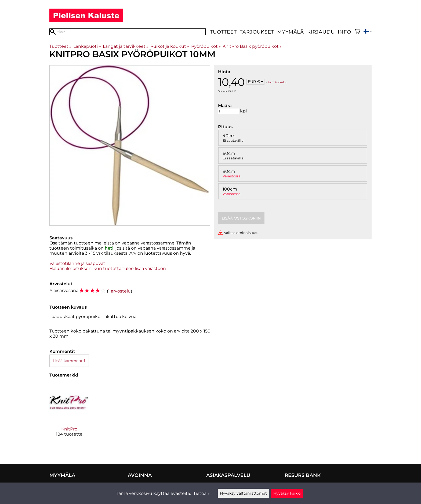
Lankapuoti (87, 46)
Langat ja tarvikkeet (126, 46)
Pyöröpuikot (206, 46)
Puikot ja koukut (170, 46)
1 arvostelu (119, 291)
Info (344, 32)
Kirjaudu (321, 32)
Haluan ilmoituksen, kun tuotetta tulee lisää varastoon (108, 269)
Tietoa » (202, 493)
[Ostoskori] (357, 32)
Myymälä (291, 32)
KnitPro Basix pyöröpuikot (252, 46)
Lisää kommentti (69, 361)
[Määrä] (228, 111)
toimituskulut (277, 82)
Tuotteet (223, 32)
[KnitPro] (69, 414)
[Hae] (128, 32)
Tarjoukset (257, 32)
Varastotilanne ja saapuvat (77, 263)
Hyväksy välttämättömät (243, 493)
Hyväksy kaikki (287, 493)
